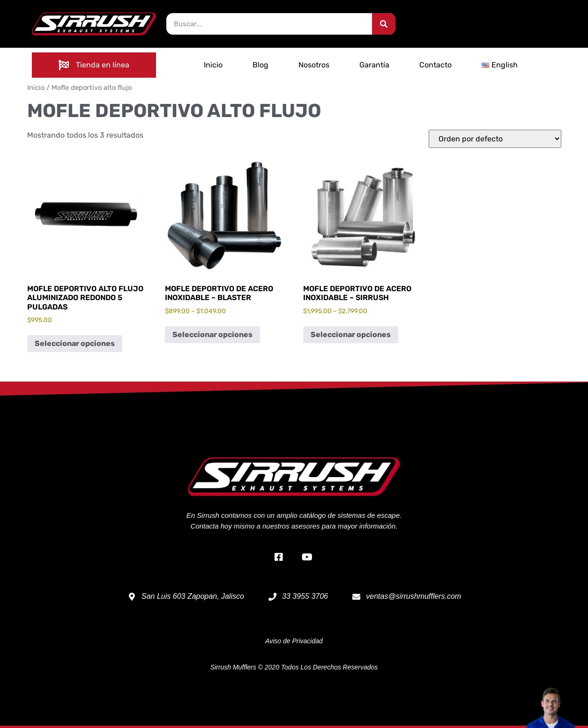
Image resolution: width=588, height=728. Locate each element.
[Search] (384, 24)
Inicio (213, 65)
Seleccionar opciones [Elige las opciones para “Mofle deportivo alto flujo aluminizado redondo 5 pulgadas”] (75, 343)
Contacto (435, 65)
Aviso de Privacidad (294, 641)
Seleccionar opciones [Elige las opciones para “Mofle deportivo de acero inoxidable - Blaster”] (212, 335)
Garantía (374, 65)
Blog (261, 65)
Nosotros (314, 65)
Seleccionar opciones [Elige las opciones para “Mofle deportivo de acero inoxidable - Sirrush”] (351, 335)
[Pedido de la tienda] (495, 139)
